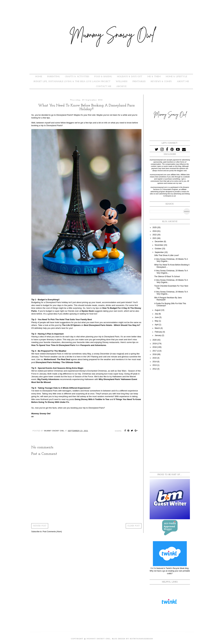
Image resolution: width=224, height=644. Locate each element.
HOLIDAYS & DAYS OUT (130, 77)
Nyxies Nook (88, 311)
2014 (155, 362)
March (158, 328)
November (159, 245)
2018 (155, 347)
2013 (155, 365)
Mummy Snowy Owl (99, 639)
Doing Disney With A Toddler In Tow (92, 399)
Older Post (134, 526)
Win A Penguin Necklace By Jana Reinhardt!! (168, 299)
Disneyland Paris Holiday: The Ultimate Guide (58, 362)
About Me (183, 82)
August (158, 310)
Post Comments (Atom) (52, 532)
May (157, 321)
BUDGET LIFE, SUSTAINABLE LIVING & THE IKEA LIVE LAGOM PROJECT (72, 82)
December (159, 241)
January (158, 335)
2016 (155, 354)
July (157, 314)
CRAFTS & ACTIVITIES (77, 77)
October (158, 249)
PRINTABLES (139, 82)
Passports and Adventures (93, 345)
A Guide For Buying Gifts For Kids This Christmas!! (170, 305)
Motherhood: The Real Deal (57, 359)
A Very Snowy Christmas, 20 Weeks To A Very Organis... (171, 260)
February (159, 332)
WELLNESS (122, 82)
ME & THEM (154, 77)
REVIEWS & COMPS (161, 82)
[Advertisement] (170, 421)
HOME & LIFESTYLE (176, 77)
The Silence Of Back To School (167, 277)
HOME (39, 77)
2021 (155, 238)
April (157, 325)
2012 (155, 369)
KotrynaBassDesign (141, 639)
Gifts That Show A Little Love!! (167, 255)
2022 (155, 235)
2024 (155, 231)
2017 (155, 351)
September (160, 252)
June (157, 317)
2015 (155, 358)
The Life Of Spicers (71, 325)
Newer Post (40, 526)
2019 (155, 344)
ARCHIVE (121, 86)
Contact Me (104, 86)
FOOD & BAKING (103, 77)
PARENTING (54, 77)
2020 (155, 340)
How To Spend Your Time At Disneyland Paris (53, 345)
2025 (155, 227)
